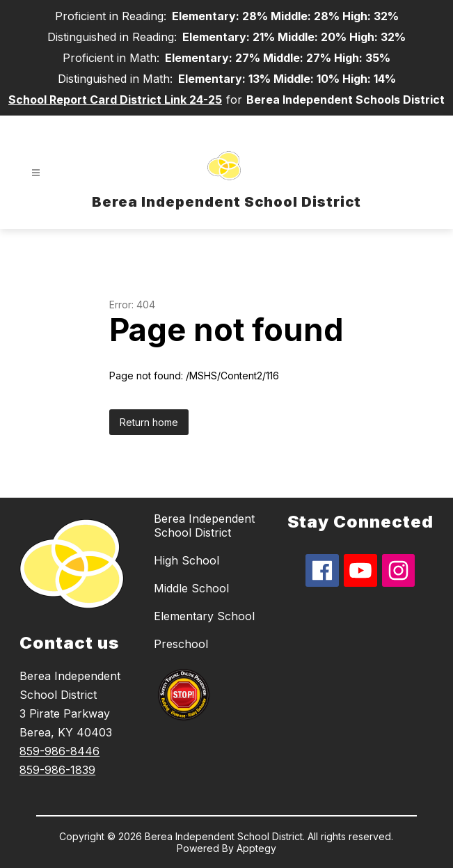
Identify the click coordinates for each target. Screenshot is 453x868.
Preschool (181, 644)
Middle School (191, 588)
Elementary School (204, 616)
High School (186, 560)
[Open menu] (36, 173)
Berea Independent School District (204, 526)
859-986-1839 (57, 770)
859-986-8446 (59, 751)
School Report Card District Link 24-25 (115, 100)
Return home (149, 422)
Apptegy (256, 848)
